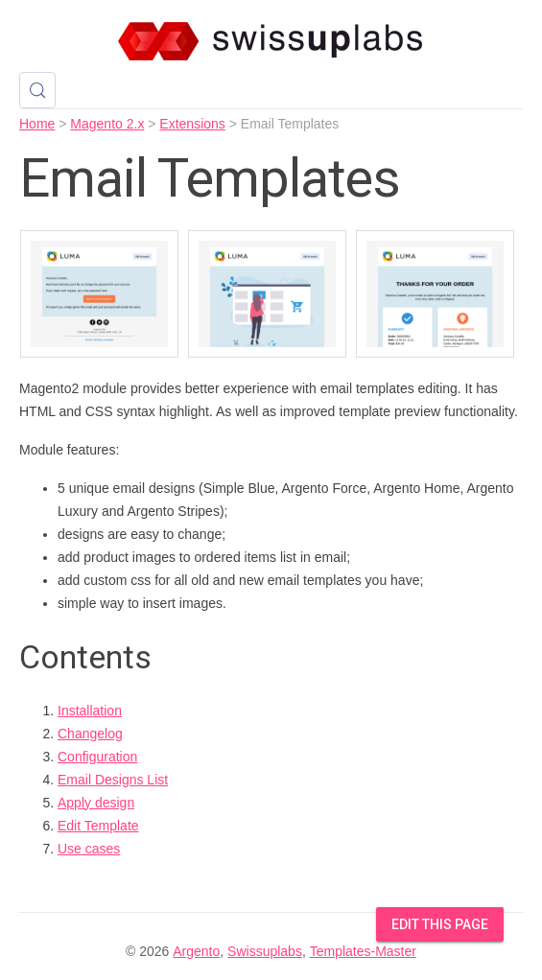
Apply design (96, 803)
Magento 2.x (107, 124)
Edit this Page (440, 924)
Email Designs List (113, 780)
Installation (90, 711)
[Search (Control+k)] (37, 90)
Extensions (192, 124)
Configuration (97, 757)
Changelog (90, 734)
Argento (196, 951)
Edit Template (98, 826)
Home (37, 124)
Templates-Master (363, 951)
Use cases (89, 849)
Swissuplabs (265, 951)
